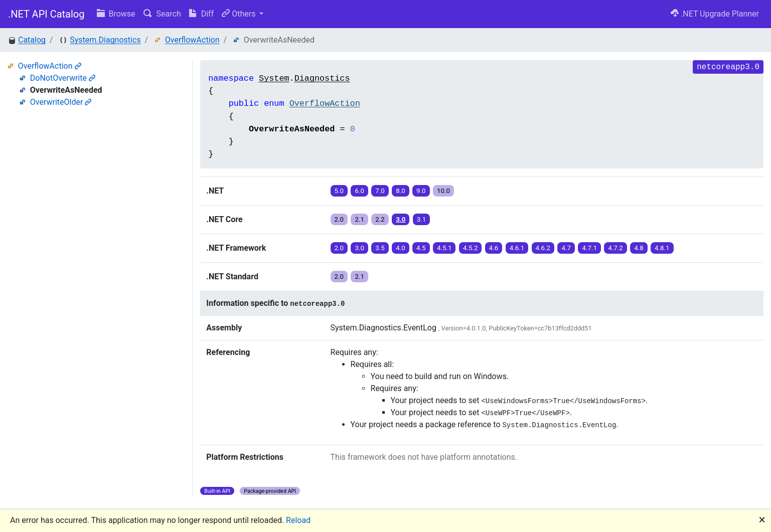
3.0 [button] (401, 219)
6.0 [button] (359, 191)
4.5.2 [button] (471, 248)
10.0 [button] (443, 191)
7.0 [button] (380, 191)
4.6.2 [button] (543, 248)
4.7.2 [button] (615, 248)
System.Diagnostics (105, 40)
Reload (298, 520)
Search (162, 14)
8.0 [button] (401, 191)
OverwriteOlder (61, 102)
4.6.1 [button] (517, 248)
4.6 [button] (494, 248)
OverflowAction (192, 40)
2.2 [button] (380, 219)
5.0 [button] (339, 191)
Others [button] (240, 14)
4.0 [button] (401, 248)
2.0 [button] (339, 219)
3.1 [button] (422, 219)
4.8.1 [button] (662, 248)
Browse (116, 14)
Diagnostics (322, 78)
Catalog (32, 40)
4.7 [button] (566, 248)
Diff (201, 14)
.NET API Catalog (46, 14)
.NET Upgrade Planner (715, 14)
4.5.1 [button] (444, 248)
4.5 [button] (421, 248)
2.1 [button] (359, 219)
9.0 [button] (421, 191)
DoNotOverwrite (63, 78)
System (274, 78)
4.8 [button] (639, 248)
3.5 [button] (380, 248)
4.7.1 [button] (589, 248)
